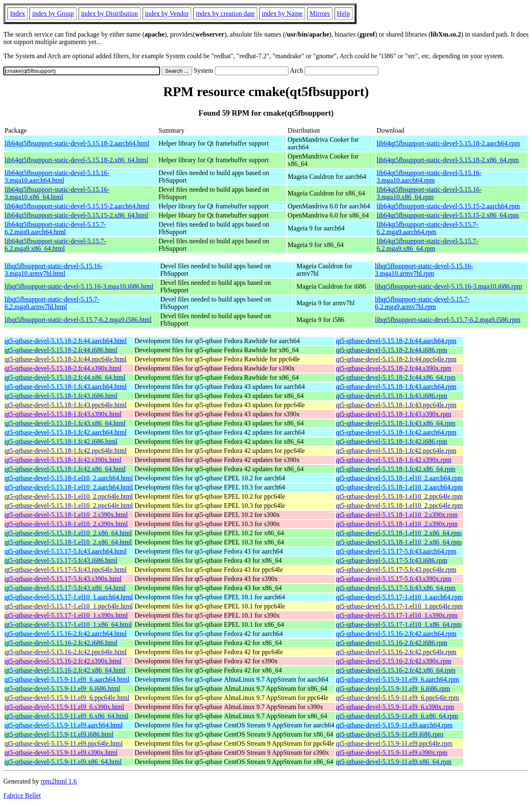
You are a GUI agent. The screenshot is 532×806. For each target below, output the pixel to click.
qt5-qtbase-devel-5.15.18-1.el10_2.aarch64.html (69, 478)
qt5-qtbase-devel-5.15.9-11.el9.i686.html (59, 734)
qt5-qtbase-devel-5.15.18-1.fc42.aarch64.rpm (396, 432)
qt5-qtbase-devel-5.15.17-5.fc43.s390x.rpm (394, 579)
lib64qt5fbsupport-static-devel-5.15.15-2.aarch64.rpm (448, 206)
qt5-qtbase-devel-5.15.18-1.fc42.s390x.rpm (394, 460)
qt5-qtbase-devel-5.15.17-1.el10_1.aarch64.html (69, 597)
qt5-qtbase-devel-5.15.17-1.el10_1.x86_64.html (68, 624)
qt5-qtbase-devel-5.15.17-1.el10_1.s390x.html (66, 615)
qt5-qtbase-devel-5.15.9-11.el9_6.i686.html (62, 689)
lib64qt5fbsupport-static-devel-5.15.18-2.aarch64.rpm (448, 143)
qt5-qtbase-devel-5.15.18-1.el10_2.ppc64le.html (69, 496)
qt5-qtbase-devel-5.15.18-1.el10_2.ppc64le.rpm (399, 496)
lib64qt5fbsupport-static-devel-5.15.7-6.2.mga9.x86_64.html (55, 245)
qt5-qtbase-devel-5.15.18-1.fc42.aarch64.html (66, 432)
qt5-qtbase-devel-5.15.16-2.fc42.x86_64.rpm (395, 670)
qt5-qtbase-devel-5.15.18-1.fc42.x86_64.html (65, 469)
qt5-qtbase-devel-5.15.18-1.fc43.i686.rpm (392, 396)
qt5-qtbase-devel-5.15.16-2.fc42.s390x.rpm (394, 661)
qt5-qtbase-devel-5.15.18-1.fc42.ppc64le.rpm (396, 451)
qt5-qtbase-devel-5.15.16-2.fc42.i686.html (61, 643)
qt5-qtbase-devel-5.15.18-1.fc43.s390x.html (63, 414)
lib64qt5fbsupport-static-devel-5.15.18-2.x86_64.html (76, 160)
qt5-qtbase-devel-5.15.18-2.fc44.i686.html (61, 350)
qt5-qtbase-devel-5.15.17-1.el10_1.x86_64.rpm (399, 624)
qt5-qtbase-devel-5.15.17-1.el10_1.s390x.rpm (397, 615)
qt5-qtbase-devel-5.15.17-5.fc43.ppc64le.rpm (396, 570)
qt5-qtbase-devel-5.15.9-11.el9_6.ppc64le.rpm (398, 698)
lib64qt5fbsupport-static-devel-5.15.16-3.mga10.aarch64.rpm (429, 177)
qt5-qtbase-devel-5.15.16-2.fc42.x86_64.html (65, 670)
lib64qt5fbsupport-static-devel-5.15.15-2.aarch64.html (77, 206)
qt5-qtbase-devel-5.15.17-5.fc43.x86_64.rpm (395, 588)
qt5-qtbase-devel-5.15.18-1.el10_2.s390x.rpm (397, 515)
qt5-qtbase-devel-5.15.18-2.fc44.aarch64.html (66, 341)
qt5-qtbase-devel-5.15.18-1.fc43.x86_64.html (65, 423)
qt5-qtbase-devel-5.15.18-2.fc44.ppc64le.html (66, 359)
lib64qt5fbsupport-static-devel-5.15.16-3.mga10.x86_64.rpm (429, 193)
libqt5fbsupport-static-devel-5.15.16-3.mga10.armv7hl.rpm (424, 270)
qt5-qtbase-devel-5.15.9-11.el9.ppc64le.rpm (394, 743)
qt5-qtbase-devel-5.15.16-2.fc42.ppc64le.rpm (396, 652)
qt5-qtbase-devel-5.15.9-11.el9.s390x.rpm (392, 753)
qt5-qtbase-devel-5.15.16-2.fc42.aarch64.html (66, 634)
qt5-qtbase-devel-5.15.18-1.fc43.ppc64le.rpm (396, 405)
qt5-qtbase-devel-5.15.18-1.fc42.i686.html (61, 441)
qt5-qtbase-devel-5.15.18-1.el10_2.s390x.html (66, 515)
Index (17, 14)
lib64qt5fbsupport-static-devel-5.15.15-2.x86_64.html (76, 215)
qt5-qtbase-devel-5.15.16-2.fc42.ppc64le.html (66, 652)
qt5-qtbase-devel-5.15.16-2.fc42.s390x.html (63, 661)
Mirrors (320, 14)
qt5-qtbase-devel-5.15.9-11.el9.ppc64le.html (64, 743)
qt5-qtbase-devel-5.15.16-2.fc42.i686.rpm (392, 643)
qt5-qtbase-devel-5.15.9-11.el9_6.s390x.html (64, 707)
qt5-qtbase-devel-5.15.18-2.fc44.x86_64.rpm (395, 377)
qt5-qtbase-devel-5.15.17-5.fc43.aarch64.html (66, 551)
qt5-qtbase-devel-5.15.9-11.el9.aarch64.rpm (394, 725)
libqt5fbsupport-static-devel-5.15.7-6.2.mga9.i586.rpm (448, 320)
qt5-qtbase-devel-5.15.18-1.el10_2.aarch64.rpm (399, 478)
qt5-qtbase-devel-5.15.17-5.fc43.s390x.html (63, 579)
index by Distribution (110, 14)
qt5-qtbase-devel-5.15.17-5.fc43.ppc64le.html (66, 570)
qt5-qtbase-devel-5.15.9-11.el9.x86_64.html (63, 762)
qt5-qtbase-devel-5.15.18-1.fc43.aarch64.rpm (396, 387)
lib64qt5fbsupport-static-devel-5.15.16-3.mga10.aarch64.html (57, 177)
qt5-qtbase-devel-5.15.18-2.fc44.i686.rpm (392, 350)
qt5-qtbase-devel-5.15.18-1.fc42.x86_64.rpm (395, 469)
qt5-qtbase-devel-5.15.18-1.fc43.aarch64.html (66, 387)
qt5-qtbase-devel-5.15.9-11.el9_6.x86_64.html (66, 716)
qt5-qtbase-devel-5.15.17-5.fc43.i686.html (61, 560)
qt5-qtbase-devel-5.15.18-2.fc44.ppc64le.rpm (396, 359)
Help (344, 14)
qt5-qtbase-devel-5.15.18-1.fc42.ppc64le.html (66, 451)
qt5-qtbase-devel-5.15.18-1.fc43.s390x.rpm (394, 414)
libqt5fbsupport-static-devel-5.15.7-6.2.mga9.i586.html (78, 320)
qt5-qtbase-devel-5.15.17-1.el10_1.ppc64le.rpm (399, 606)
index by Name (282, 14)
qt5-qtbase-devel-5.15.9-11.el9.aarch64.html (64, 725)
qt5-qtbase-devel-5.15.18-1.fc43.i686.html (61, 396)
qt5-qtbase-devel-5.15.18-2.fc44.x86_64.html (65, 377)
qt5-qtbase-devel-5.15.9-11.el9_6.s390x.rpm (395, 707)
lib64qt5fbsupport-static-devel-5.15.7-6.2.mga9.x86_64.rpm (427, 245)
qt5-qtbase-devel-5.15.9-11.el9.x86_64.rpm (394, 762)
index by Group (53, 14)
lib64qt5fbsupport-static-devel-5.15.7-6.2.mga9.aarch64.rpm (427, 228)
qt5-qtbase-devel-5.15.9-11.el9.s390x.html (61, 753)
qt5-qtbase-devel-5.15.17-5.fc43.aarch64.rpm (396, 551)
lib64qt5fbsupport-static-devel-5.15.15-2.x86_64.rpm (448, 215)
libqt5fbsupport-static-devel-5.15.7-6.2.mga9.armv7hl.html (52, 303)
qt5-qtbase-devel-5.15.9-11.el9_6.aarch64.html (67, 679)
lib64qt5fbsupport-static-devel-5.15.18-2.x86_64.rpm (448, 160)
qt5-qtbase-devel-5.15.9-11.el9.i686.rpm (389, 734)
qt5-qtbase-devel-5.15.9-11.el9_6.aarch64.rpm (398, 679)
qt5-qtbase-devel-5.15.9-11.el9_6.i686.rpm (393, 689)
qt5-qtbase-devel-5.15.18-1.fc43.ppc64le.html (66, 405)
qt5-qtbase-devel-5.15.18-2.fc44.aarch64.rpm (396, 341)
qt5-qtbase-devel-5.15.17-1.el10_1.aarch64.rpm (399, 597)
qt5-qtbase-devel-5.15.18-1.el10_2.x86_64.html (68, 533)
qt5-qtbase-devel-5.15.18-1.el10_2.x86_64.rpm (399, 533)
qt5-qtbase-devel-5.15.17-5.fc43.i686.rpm (392, 560)
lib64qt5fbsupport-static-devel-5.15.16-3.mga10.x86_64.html (57, 193)
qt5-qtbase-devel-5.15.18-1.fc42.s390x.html (63, 460)
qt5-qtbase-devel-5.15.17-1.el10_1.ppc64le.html (69, 606)
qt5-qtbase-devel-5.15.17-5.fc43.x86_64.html (65, 588)
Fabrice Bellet (22, 795)
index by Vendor (167, 14)
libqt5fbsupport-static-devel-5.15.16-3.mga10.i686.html (79, 286)
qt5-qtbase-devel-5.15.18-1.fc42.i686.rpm (392, 441)
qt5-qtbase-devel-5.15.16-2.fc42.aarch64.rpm (396, 634)
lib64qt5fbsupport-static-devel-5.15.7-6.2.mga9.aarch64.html (55, 228)
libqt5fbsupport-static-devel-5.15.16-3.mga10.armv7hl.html (54, 270)
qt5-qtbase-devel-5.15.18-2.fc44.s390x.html (63, 368)
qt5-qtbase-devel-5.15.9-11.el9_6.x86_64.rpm (397, 716)
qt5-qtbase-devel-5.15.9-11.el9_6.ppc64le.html (67, 698)
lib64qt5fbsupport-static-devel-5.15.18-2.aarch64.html (77, 143)
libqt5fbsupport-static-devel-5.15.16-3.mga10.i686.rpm (448, 286)
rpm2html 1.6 (59, 781)
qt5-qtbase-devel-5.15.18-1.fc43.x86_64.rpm (395, 423)
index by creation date (225, 14)
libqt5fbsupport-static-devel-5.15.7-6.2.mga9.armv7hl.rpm (422, 303)
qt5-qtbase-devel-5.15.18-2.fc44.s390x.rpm (394, 368)
